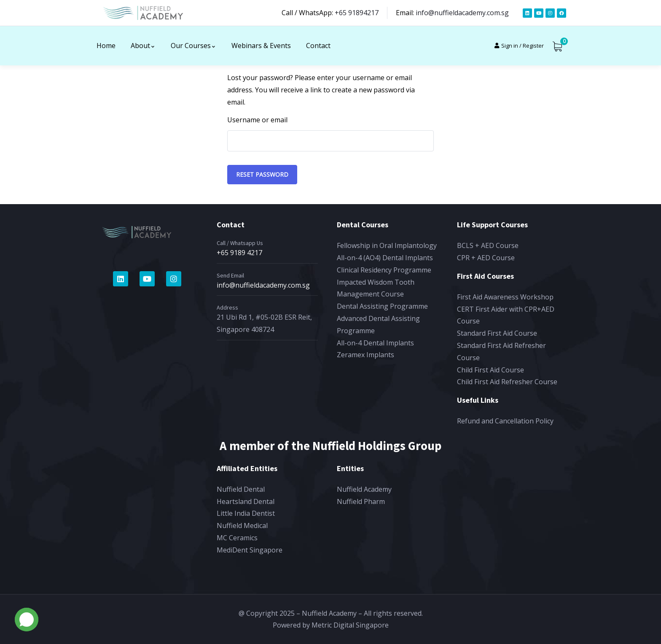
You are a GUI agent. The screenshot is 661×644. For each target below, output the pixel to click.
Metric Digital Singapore (350, 625)
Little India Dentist (246, 513)
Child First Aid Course (490, 370)
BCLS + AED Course (488, 245)
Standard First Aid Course (497, 333)
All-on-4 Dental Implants (375, 343)
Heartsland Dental (246, 501)
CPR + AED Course (486, 258)
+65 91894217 (357, 13)
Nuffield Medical (242, 525)
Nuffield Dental (241, 489)
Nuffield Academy (364, 489)
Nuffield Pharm (361, 501)
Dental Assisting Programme (382, 306)
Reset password (262, 174)
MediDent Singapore (250, 550)
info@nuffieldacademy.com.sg (462, 13)
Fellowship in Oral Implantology (387, 245)
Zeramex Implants (365, 355)
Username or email (257, 120)
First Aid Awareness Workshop (505, 297)
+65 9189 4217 (239, 253)
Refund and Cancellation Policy (505, 421)
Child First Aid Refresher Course (507, 382)
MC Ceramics (237, 538)
